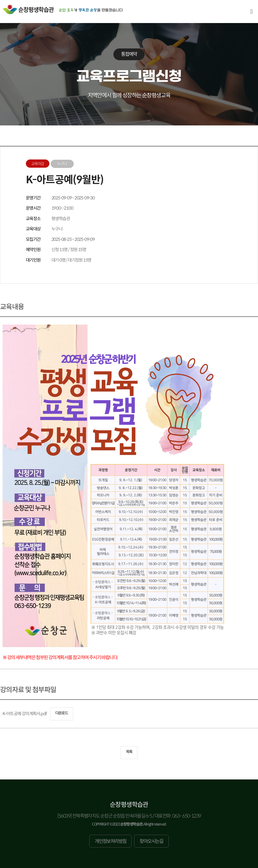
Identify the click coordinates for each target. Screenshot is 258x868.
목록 (129, 752)
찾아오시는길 (151, 841)
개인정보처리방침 (110, 841)
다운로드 (62, 713)
